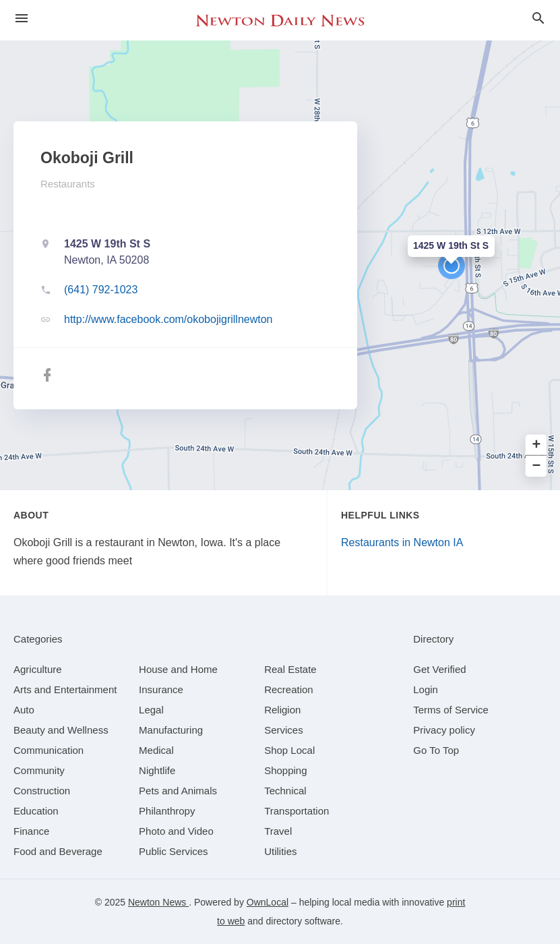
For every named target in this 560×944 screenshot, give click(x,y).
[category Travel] (278, 831)
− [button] (537, 466)
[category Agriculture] (38, 669)
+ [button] (537, 445)
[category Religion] (282, 710)
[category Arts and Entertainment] (65, 689)
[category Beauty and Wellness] (61, 730)
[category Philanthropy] (167, 811)
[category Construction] (42, 791)
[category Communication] (49, 750)
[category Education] (36, 811)
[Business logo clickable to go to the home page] (280, 20)
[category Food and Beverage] (58, 851)
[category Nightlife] (157, 770)
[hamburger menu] (22, 19)
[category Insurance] (161, 689)
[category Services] (284, 730)
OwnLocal (268, 902)
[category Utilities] (280, 851)
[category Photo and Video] (176, 831)
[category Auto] (24, 710)
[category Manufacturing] (171, 730)
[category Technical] (285, 791)
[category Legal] (151, 710)
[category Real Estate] (290, 669)
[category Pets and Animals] (178, 791)
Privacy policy (444, 730)
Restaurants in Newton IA (402, 542)
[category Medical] (156, 750)
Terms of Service (451, 710)
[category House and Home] (178, 669)
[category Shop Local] (289, 750)
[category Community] (39, 770)
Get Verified (439, 669)
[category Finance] (31, 831)
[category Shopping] (285, 770)
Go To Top (436, 750)
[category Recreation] (289, 689)
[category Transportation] (297, 811)
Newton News (158, 902)
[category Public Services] (174, 851)
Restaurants (68, 184)
